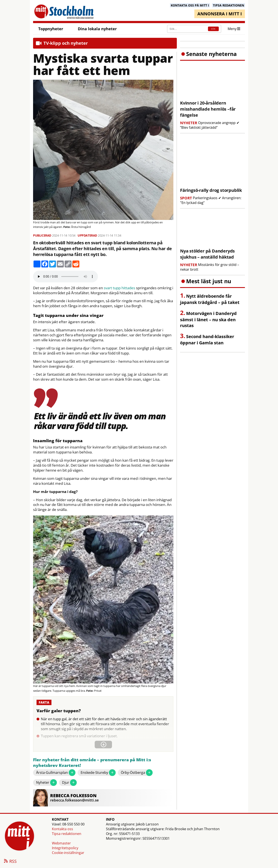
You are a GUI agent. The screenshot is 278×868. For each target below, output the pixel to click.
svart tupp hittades (119, 288)
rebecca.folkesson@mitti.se (74, 800)
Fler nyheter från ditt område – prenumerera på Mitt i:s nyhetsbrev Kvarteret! (92, 763)
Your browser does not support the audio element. (66, 277)
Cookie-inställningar (68, 853)
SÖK (213, 29)
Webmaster (61, 843)
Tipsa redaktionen (67, 834)
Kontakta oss (62, 829)
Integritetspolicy (65, 848)
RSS (10, 862)
